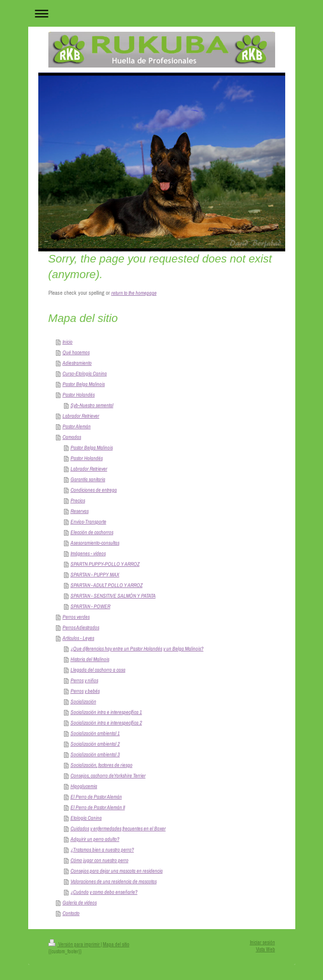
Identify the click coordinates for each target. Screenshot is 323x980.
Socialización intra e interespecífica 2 (106, 723)
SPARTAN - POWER (90, 606)
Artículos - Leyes (78, 638)
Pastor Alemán (77, 426)
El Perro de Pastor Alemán (96, 797)
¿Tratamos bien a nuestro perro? (102, 850)
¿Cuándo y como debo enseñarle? (104, 892)
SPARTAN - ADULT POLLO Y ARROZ (107, 585)
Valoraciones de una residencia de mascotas (114, 881)
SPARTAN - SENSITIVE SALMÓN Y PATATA (113, 596)
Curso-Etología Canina (85, 373)
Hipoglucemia (84, 786)
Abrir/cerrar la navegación (162, 13)
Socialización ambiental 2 (95, 744)
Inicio (68, 342)
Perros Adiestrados (81, 627)
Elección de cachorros (92, 532)
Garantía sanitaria (88, 479)
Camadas (72, 437)
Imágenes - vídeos (88, 553)
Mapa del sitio (116, 944)
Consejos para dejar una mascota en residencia (117, 871)
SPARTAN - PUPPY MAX (95, 574)
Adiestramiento (77, 363)
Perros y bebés (85, 691)
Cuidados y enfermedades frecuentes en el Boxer (118, 828)
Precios (78, 500)
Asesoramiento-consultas (95, 543)
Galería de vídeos (80, 902)
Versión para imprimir (75, 944)
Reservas (80, 511)
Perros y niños (84, 680)
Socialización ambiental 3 (95, 754)
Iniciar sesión (263, 942)
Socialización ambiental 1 (95, 733)
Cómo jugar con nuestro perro (100, 860)
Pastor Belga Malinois (84, 384)
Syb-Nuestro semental (92, 405)
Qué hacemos (76, 352)
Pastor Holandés (79, 395)
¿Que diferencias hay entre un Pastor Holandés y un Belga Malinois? (137, 648)
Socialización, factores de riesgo (102, 765)
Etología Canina (86, 818)
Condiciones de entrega (94, 490)
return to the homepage (134, 293)
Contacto (71, 913)
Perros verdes (76, 617)
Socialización (83, 701)
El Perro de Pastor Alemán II (98, 807)
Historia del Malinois (90, 659)
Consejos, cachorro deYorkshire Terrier (108, 775)
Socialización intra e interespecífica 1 (106, 712)
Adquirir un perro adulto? (95, 839)
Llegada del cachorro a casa (98, 670)
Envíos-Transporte (88, 521)
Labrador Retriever (81, 416)
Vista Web (266, 950)
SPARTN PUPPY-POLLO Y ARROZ (105, 564)
